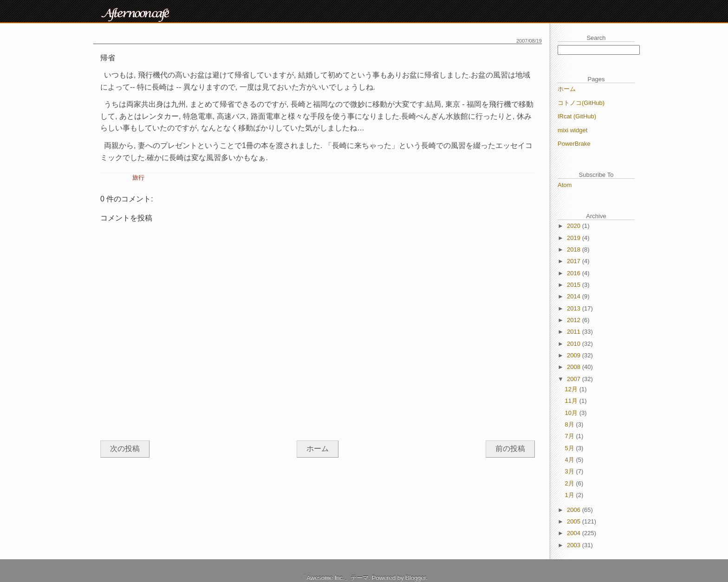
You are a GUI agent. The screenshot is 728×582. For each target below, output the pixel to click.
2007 (575, 379)
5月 (571, 448)
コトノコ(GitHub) (581, 103)
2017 (575, 261)
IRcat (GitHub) (577, 116)
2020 (575, 226)
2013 (575, 308)
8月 (571, 424)
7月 (571, 436)
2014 (575, 296)
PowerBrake (574, 144)
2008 (575, 367)
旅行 (138, 178)
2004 (575, 533)
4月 (571, 460)
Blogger (416, 578)
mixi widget (572, 130)
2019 (575, 238)
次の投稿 (125, 449)
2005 (575, 521)
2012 (575, 320)
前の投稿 (510, 449)
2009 (575, 355)
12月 (572, 389)
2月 (571, 483)
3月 (571, 471)
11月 (572, 401)
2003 (575, 545)
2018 (575, 249)
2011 (575, 332)
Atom (565, 185)
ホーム (318, 449)
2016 (575, 273)
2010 (575, 344)
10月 (572, 413)
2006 (575, 510)
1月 (571, 495)
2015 (575, 285)
